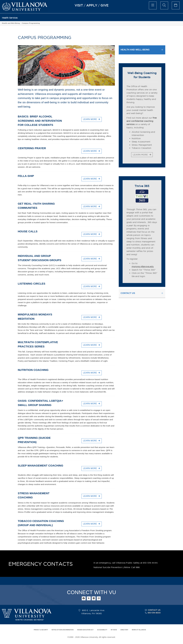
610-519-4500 (154, 613)
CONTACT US (154, 610)
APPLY (92, 5)
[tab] (142, 50)
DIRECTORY (124, 630)
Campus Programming (46, 23)
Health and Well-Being (26, 23)
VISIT (79, 5)
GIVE (104, 5)
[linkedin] (94, 598)
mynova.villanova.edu (143, 267)
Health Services (10, 18)
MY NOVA (114, 630)
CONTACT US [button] (128, 293)
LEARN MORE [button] (91, 119)
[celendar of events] (176, 5)
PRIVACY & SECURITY (41, 630)
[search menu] (164, 5)
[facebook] (84, 598)
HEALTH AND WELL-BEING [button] (135, 50)
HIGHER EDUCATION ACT (85, 630)
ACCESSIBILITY (102, 630)
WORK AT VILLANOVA (139, 630)
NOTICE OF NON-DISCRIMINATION (63, 630)
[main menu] (153, 5)
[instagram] (99, 598)
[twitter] (89, 598)
